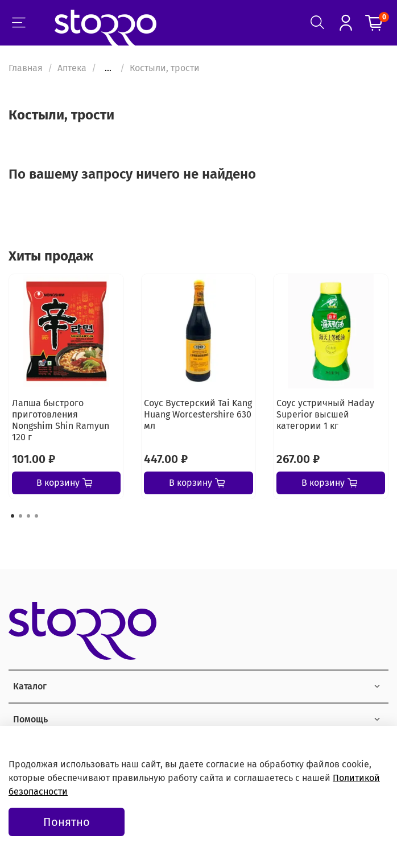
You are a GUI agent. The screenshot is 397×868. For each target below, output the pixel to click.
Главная (26, 68)
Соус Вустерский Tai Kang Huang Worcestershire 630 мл (198, 414)
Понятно (67, 822)
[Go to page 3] (28, 516)
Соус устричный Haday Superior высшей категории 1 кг (325, 414)
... (108, 68)
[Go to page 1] (13, 516)
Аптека (72, 68)
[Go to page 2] (20, 516)
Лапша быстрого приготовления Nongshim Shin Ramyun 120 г (61, 419)
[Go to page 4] (36, 516)
